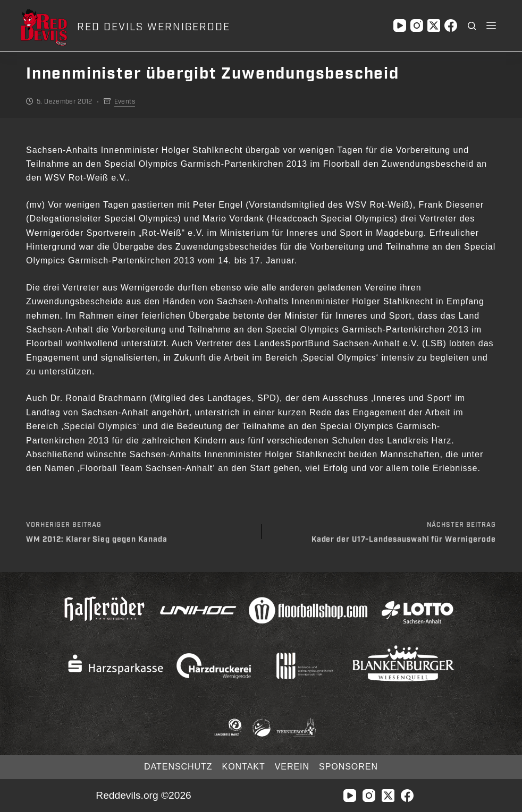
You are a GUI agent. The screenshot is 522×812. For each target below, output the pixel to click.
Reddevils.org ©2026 (143, 795)
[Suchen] (472, 26)
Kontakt (244, 767)
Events (125, 101)
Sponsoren (348, 767)
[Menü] (491, 25)
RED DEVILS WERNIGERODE (153, 27)
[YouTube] (400, 25)
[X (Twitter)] (434, 25)
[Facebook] (451, 25)
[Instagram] (417, 25)
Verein (292, 767)
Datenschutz (178, 767)
